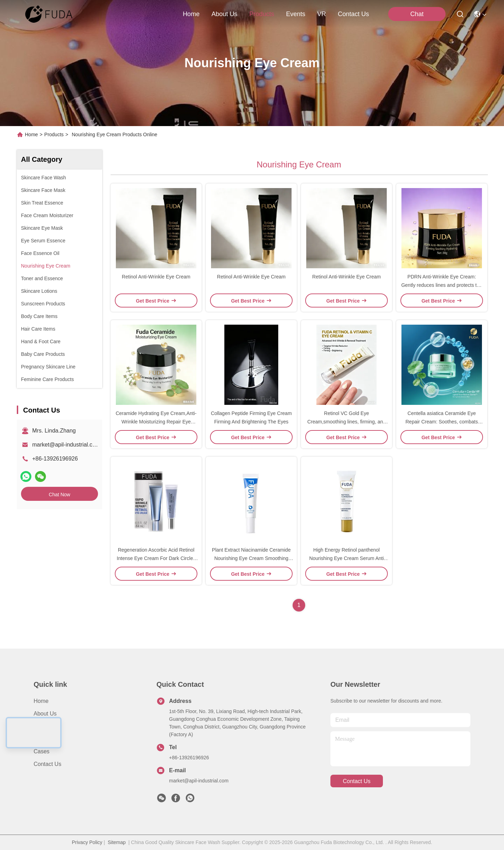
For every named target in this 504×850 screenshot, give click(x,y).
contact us (353, 14)
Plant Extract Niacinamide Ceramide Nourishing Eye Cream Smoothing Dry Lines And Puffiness (251, 558)
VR (321, 14)
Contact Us (47, 764)
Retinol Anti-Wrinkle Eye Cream (156, 277)
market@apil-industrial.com (66, 445)
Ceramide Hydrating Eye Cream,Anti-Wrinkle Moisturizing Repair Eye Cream (156, 422)
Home (191, 14)
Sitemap (117, 842)
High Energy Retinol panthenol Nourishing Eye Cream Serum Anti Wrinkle (346, 558)
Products (54, 134)
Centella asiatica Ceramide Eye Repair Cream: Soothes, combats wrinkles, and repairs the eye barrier (442, 422)
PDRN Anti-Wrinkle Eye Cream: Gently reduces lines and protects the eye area (442, 285)
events (296, 14)
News (41, 739)
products (262, 14)
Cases (41, 751)
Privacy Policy (87, 842)
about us (224, 14)
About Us (45, 714)
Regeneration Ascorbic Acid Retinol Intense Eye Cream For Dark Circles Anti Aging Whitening (156, 558)
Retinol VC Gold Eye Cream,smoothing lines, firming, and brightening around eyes (346, 422)
